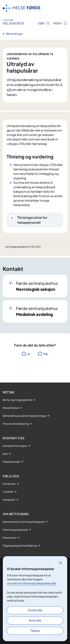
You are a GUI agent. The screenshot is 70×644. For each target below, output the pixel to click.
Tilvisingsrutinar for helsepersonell (32, 220)
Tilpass (35, 631)
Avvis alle (35, 620)
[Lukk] (60, 563)
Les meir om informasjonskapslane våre (31, 583)
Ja (29, 354)
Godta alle (35, 610)
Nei (46, 354)
